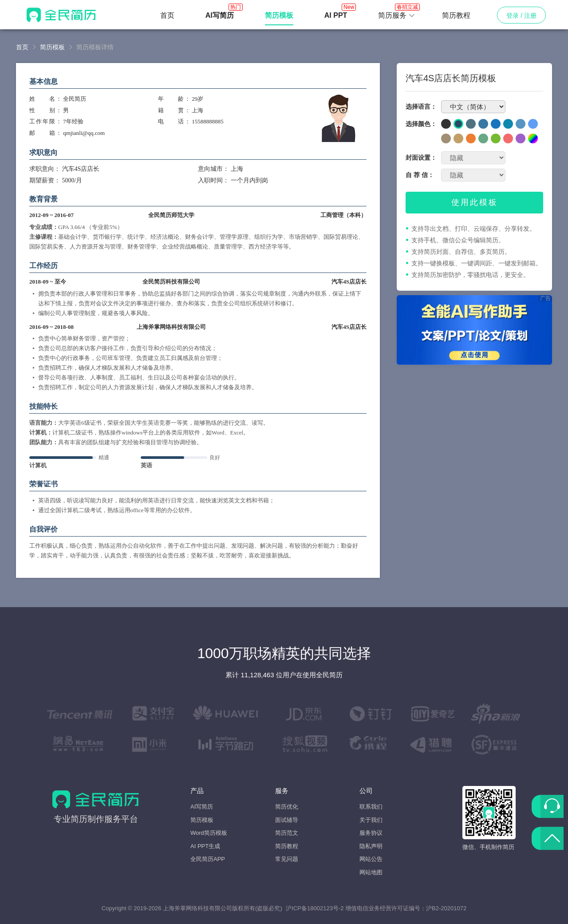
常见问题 (287, 859)
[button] (397, 16)
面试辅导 (287, 820)
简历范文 (287, 833)
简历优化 (287, 807)
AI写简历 (202, 807)
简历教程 (456, 15)
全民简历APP (208, 859)
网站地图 (371, 872)
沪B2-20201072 (446, 908)
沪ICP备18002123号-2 (315, 908)
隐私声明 (371, 846)
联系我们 (371, 807)
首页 (167, 15)
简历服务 (397, 13)
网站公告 (371, 859)
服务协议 (371, 833)
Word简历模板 (209, 833)
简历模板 (52, 47)
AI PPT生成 (205, 846)
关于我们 (371, 820)
